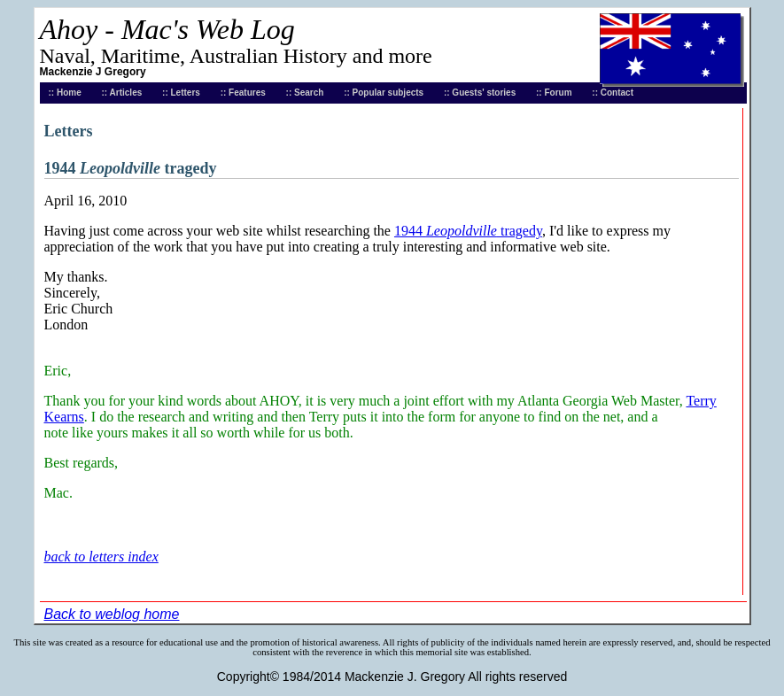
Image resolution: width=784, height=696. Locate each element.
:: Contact (613, 93)
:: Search (305, 93)
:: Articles (122, 93)
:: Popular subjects (384, 93)
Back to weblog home (112, 614)
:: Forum (554, 93)
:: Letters (181, 93)
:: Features (243, 93)
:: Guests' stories (480, 93)
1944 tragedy (468, 231)
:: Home (65, 93)
